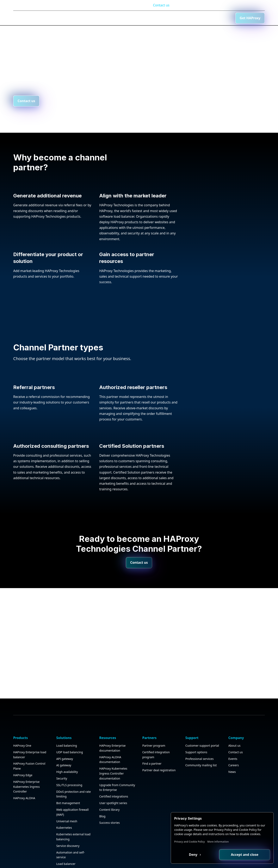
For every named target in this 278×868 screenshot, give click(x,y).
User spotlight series (113, 799)
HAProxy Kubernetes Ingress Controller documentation (113, 769)
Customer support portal (202, 742)
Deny (194, 855)
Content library (109, 806)
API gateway (65, 755)
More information (218, 842)
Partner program (154, 742)
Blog (209, 5)
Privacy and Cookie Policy (190, 842)
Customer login (230, 5)
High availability (67, 768)
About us (234, 742)
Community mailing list (201, 761)
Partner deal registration (159, 766)
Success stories (109, 819)
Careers (234, 761)
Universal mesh (67, 817)
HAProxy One (22, 742)
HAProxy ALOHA (24, 794)
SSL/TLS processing (69, 781)
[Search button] (200, 18)
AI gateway (64, 761)
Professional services (200, 755)
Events (233, 755)
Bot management (68, 799)
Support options (196, 748)
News (232, 768)
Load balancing (67, 742)
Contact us (161, 5)
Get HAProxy (250, 18)
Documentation (187, 5)
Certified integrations (114, 792)
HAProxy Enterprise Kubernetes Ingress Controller (26, 783)
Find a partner (152, 760)
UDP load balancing (70, 748)
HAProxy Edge (23, 771)
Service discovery (68, 842)
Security (62, 774)
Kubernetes (64, 824)
